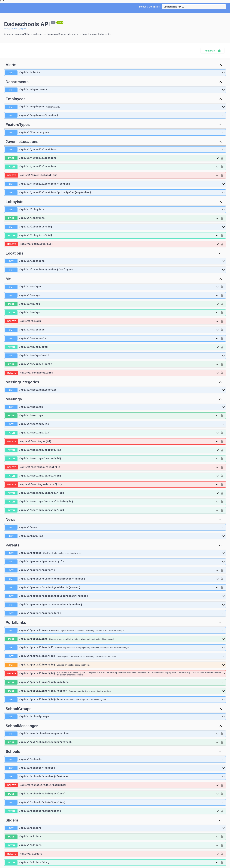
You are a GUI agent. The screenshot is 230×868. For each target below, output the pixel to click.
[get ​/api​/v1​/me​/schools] (112, 338)
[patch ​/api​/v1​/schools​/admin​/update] (112, 811)
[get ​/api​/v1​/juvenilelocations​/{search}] (115, 184)
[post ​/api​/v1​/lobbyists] (112, 218)
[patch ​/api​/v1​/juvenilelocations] (112, 167)
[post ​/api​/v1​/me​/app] (112, 304)
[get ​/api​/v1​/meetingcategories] (115, 390)
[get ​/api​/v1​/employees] (115, 107)
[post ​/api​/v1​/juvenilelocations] (112, 158)
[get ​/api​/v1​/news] (115, 527)
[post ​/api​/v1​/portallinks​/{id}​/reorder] (115, 691)
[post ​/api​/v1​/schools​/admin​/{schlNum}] (112, 794)
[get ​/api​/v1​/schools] (115, 759)
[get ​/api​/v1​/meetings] (115, 407)
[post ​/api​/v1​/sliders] (112, 837)
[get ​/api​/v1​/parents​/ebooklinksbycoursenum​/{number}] (115, 596)
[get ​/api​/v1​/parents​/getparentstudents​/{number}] (115, 605)
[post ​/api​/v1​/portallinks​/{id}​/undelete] (115, 682)
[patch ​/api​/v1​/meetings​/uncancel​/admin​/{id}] (112, 502)
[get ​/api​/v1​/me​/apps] (112, 287)
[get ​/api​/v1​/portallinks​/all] (115, 648)
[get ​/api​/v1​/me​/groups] (112, 330)
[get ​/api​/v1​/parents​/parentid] (112, 570)
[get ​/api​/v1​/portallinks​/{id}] (115, 656)
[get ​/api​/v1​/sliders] (115, 828)
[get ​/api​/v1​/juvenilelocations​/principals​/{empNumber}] (115, 193)
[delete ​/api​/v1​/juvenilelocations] (112, 175)
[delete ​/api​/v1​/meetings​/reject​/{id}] (112, 467)
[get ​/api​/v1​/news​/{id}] (115, 536)
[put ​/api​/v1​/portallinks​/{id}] (115, 665)
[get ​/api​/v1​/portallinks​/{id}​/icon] (115, 700)
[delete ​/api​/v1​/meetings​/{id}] (112, 441)
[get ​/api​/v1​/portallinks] (115, 630)
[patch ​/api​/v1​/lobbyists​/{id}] (112, 235)
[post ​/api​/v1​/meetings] (112, 416)
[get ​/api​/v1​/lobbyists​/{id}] (115, 227)
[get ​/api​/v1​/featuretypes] (115, 132)
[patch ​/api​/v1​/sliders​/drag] (112, 863)
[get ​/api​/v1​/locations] (115, 261)
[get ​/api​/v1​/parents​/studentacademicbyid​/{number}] (112, 579)
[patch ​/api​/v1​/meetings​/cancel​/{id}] (112, 476)
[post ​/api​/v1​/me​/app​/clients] (112, 364)
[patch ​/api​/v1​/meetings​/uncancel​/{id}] (112, 493)
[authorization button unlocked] (222, 158)
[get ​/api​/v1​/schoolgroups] (115, 717)
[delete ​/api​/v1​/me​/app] (112, 321)
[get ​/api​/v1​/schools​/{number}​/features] (115, 777)
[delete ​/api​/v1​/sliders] (112, 854)
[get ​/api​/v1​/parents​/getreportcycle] (115, 562)
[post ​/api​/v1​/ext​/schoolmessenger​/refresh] (112, 742)
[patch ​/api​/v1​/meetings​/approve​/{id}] (112, 450)
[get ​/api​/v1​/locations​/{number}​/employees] (115, 270)
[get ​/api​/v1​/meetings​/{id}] (115, 424)
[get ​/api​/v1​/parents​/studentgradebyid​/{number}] (112, 587)
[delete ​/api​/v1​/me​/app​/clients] (112, 373)
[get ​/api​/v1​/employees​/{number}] (115, 115)
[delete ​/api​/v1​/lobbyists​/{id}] (112, 244)
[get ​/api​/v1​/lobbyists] (115, 210)
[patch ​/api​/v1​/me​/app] (112, 313)
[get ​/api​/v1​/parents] (115, 553)
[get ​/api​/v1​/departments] (115, 90)
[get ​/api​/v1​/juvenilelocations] (115, 149)
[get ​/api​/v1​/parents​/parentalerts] (115, 613)
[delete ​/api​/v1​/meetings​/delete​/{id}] (112, 484)
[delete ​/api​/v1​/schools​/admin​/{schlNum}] (112, 785)
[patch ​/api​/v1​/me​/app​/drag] (112, 347)
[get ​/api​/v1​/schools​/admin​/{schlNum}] (115, 802)
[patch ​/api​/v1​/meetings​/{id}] (112, 433)
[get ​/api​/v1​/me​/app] (112, 295)
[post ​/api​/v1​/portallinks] (115, 639)
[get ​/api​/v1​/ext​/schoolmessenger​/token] (112, 734)
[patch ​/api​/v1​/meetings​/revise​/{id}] (112, 459)
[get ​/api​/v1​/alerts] (115, 73)
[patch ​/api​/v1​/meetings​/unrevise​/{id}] (112, 510)
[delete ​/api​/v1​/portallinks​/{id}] (115, 674)
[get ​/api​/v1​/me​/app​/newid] (115, 356)
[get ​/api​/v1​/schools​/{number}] (115, 768)
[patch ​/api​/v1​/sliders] (112, 845)
